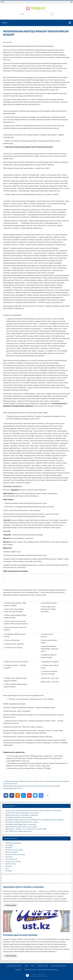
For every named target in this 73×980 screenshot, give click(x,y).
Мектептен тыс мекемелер (15, 855)
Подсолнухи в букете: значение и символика (22, 815)
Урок (26, 966)
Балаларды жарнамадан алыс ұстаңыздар (21, 824)
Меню (3, 2)
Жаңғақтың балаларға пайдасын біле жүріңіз (22, 822)
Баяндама (9, 42)
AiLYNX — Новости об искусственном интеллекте (39, 975)
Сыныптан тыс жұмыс (13, 861)
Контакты (18, 970)
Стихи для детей (11, 859)
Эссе (7, 868)
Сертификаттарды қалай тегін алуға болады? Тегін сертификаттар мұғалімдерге (34, 820)
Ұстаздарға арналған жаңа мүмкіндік (19, 817)
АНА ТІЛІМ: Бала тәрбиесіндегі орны (19, 831)
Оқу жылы (9, 857)
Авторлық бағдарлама (13, 843)
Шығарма (9, 866)
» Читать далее (10, 905)
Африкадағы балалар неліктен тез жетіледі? (21, 827)
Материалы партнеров (58, 966)
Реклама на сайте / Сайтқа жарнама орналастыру (41, 970)
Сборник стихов (43, 966)
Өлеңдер (9, 871)
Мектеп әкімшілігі (12, 852)
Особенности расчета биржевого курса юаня (22, 813)
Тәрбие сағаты (11, 864)
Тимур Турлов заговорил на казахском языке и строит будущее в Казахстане (33, 810)
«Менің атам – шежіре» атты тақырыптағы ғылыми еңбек (26, 829)
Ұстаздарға (9, 845)
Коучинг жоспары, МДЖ (14, 850)
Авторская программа (14, 966)
